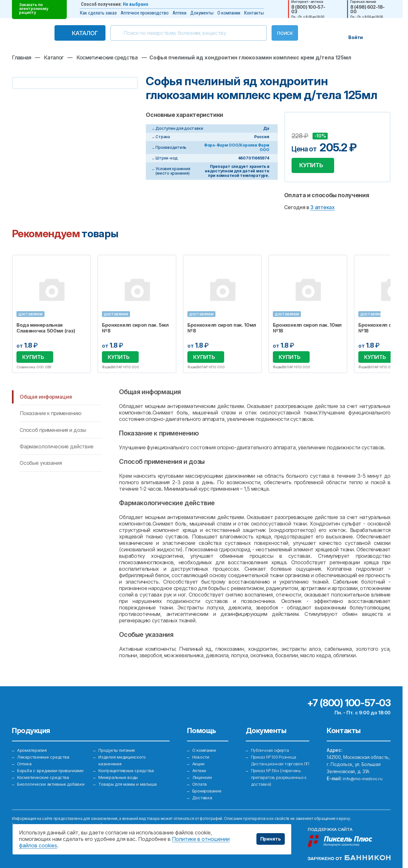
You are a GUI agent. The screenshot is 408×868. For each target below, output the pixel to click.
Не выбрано (136, 4)
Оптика (25, 762)
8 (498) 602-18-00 (368, 9)
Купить (315, 167)
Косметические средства (45, 776)
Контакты (254, 13)
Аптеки (179, 13)
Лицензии (203, 776)
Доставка (203, 797)
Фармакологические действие (57, 450)
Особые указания (41, 466)
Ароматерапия (33, 747)
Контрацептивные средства (129, 769)
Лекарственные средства (46, 755)
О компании (229, 13)
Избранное (82, 267)
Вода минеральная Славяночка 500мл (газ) (46, 331)
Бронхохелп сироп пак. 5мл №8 (136, 331)
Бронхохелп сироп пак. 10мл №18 (308, 331)
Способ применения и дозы (53, 433)
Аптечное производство (145, 13)
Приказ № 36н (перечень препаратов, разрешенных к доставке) (280, 783)
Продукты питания (119, 747)
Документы (202, 13)
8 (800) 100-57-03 (308, 9)
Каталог (71, 33)
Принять (271, 839)
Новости (202, 755)
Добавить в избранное (297, 126)
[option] (52, 317)
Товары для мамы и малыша (129, 783)
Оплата (200, 783)
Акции (199, 762)
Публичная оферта (271, 747)
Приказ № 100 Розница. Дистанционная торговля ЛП (278, 762)
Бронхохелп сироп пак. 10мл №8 (222, 331)
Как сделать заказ (98, 13)
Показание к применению (50, 416)
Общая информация (46, 400)
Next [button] (390, 317)
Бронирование (208, 790)
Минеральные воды (120, 776)
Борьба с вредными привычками (53, 769)
